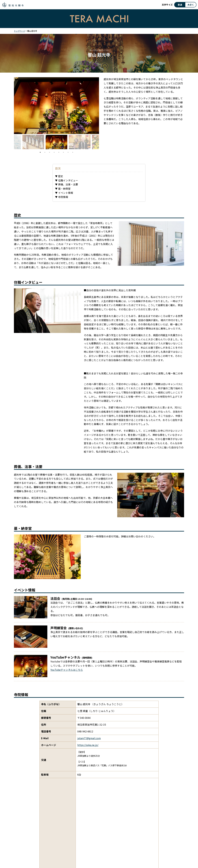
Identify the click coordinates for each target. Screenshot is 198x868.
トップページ (19, 31)
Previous (12, 142)
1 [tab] (40, 152)
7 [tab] (68, 152)
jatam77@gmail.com (89, 738)
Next (101, 142)
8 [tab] (73, 152)
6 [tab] (63, 152)
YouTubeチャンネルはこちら (67, 670)
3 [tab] (49, 152)
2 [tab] (45, 152)
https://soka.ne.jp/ (88, 745)
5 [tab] (59, 152)
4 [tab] (54, 152)
